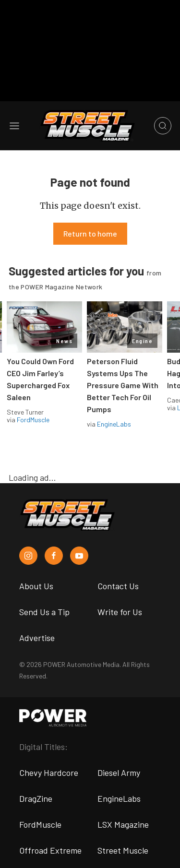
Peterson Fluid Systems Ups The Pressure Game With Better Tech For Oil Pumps (123, 385)
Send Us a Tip (44, 612)
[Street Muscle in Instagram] (28, 556)
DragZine (36, 798)
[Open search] (163, 126)
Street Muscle (123, 850)
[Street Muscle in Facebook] (54, 556)
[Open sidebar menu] (14, 126)
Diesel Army (119, 773)
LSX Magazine (123, 824)
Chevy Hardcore (49, 773)
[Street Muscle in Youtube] (79, 556)
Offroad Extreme (50, 850)
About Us (36, 586)
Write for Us (120, 612)
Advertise (37, 638)
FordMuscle (33, 420)
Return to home (90, 233)
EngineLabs (114, 424)
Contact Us (118, 586)
